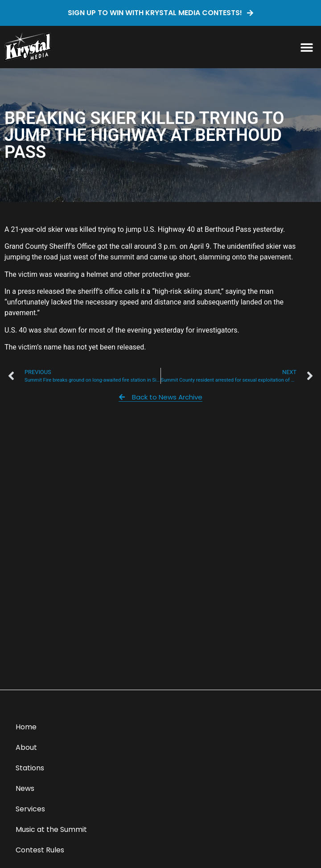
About (26, 747)
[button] (307, 47)
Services (30, 809)
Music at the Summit (51, 829)
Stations (30, 768)
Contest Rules (40, 850)
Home (26, 727)
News (25, 788)
